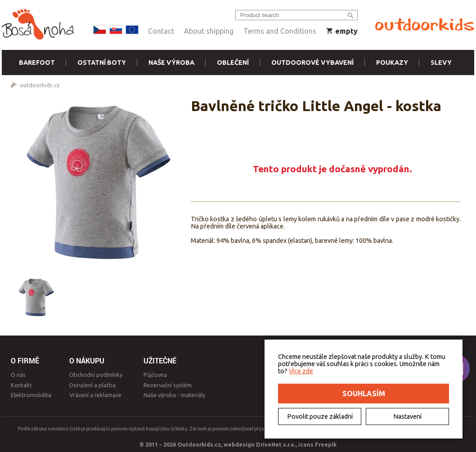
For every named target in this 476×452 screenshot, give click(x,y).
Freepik (326, 444)
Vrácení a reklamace (95, 395)
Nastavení (407, 416)
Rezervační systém (168, 385)
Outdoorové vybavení (312, 63)
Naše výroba (171, 63)
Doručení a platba (92, 385)
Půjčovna (155, 375)
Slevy (441, 63)
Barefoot (37, 63)
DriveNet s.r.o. (276, 444)
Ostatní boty (102, 63)
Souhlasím (364, 394)
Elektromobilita (31, 395)
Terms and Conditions (280, 31)
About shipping (209, 31)
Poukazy (392, 63)
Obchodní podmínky (96, 375)
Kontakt (21, 385)
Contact (161, 31)
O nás (18, 375)
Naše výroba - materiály (174, 395)
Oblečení (233, 63)
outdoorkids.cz (40, 85)
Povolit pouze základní (320, 416)
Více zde (301, 371)
